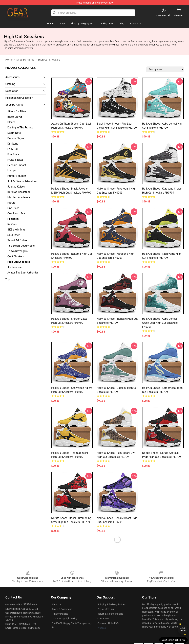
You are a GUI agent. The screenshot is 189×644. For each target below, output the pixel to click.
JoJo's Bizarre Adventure (22, 181)
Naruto (11, 203)
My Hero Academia (19, 197)
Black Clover (15, 117)
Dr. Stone (13, 144)
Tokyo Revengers (17, 251)
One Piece (13, 208)
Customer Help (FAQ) (108, 623)
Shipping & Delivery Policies (111, 604)
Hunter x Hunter (17, 176)
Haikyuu (12, 170)
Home (9, 60)
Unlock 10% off (183, 629)
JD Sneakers (15, 267)
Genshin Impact (17, 165)
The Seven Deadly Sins (21, 246)
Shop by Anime (25, 60)
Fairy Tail (13, 149)
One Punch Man (17, 213)
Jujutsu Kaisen (16, 187)
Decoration (12, 91)
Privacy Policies (60, 614)
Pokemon (13, 219)
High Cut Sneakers (49, 60)
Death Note (14, 133)
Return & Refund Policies (110, 614)
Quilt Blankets (16, 256)
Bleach (11, 122)
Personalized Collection (19, 98)
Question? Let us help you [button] (173, 640)
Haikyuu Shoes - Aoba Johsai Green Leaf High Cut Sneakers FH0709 (160, 323)
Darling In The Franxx (20, 128)
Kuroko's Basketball (19, 192)
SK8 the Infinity (16, 230)
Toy (8, 279)
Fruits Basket (15, 160)
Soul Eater (13, 235)
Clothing (10, 84)
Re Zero (12, 224)
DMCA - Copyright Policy (65, 618)
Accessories (12, 77)
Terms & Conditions (62, 609)
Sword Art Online (17, 240)
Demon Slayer (16, 138)
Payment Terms (106, 609)
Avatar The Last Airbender (23, 273)
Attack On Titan (17, 111)
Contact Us (103, 618)
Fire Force (13, 154)
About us (57, 604)
